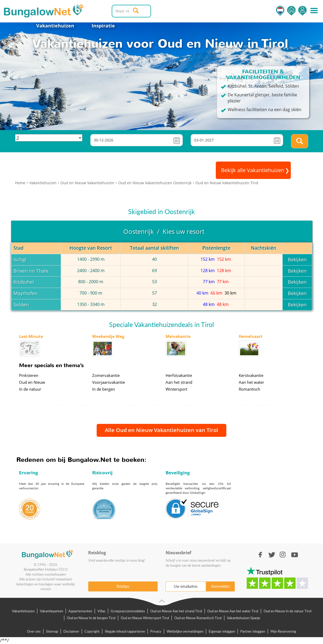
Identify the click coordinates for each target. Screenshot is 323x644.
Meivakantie (178, 336)
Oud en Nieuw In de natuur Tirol (287, 611)
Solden (21, 305)
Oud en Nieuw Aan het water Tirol (233, 611)
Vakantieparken (52, 611)
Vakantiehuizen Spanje (244, 618)
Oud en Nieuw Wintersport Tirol (145, 618)
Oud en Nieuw (32, 382)
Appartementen (80, 611)
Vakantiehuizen (55, 26)
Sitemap (52, 631)
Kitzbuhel (24, 282)
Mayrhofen (25, 293)
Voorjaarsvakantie (109, 382)
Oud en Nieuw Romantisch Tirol (198, 618)
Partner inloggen (253, 631)
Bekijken (297, 259)
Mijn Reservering (283, 631)
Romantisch (249, 389)
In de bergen (104, 389)
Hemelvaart (251, 336)
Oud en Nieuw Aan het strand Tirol (176, 611)
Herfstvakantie (179, 375)
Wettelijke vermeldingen (185, 631)
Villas (101, 611)
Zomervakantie (106, 375)
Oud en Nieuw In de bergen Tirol (91, 618)
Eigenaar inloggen (222, 631)
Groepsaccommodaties (128, 611)
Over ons (34, 631)
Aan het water (251, 382)
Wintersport (176, 389)
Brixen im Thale (31, 271)
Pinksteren (29, 375)
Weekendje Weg (108, 336)
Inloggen (302, 11)
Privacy (156, 631)
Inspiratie (103, 26)
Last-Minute (31, 336)
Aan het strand (179, 382)
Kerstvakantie (251, 375)
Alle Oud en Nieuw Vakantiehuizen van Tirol (161, 430)
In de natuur (30, 389)
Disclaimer (71, 631)
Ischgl (20, 259)
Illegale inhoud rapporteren (125, 631)
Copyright (92, 631)
